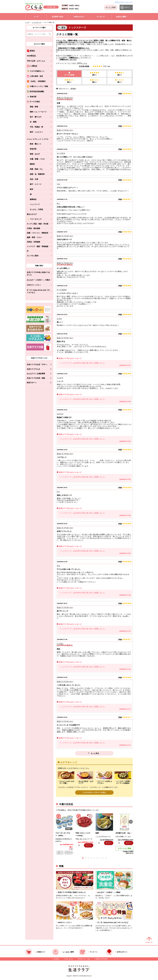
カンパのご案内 (33, 256)
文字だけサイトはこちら (124, 2)
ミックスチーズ (36, 22)
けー (58, 492)
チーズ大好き (62, 290)
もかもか (60, 414)
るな (58, 566)
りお (58, 184)
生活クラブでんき (38, 370)
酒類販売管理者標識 (101, 959)
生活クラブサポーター (65, 98)
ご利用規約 (56, 959)
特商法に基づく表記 (84, 959)
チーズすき (61, 153)
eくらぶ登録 (111, 7)
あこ (58, 203)
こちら (85, 63)
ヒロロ (59, 319)
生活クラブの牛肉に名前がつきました (38, 274)
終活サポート (38, 383)
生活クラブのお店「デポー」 (38, 365)
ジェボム (60, 644)
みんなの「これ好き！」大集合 (38, 280)
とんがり (60, 378)
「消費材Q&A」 (73, 58)
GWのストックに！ (34, 285)
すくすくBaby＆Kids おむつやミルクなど (38, 291)
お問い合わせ (69, 959)
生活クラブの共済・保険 (38, 378)
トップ (27, 22)
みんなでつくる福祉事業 (38, 374)
